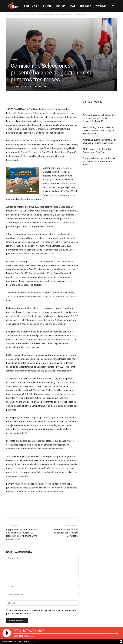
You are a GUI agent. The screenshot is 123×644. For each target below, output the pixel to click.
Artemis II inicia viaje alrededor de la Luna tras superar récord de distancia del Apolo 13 (99, 118)
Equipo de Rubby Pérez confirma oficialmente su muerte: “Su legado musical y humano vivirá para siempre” (22, 534)
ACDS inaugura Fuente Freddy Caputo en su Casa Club (97, 151)
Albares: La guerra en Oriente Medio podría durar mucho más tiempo (100, 141)
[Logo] (13, 6)
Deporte (48, 6)
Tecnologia (87, 6)
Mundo (36, 6)
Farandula (102, 6)
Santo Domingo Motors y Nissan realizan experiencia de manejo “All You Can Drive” (99, 131)
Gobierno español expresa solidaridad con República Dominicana (66, 533)
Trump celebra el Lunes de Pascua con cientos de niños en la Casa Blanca (99, 162)
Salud (74, 6)
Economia (61, 6)
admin (17, 86)
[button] (113, 6)
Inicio (26, 6)
